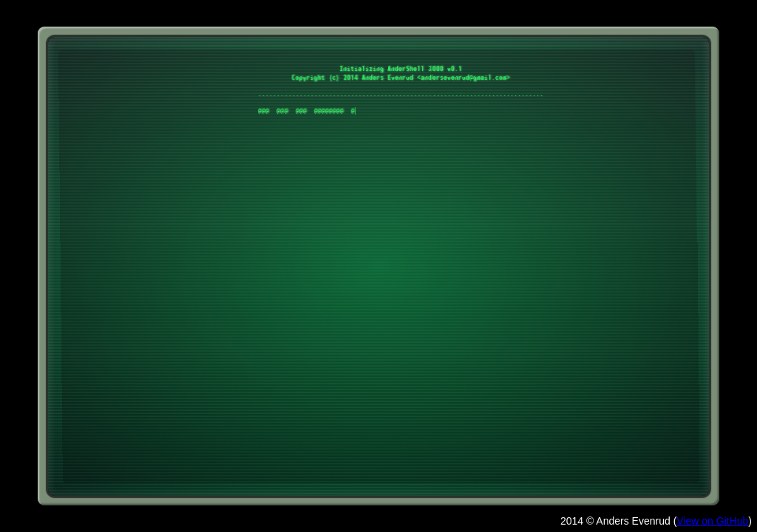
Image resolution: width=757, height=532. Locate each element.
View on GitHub (712, 521)
